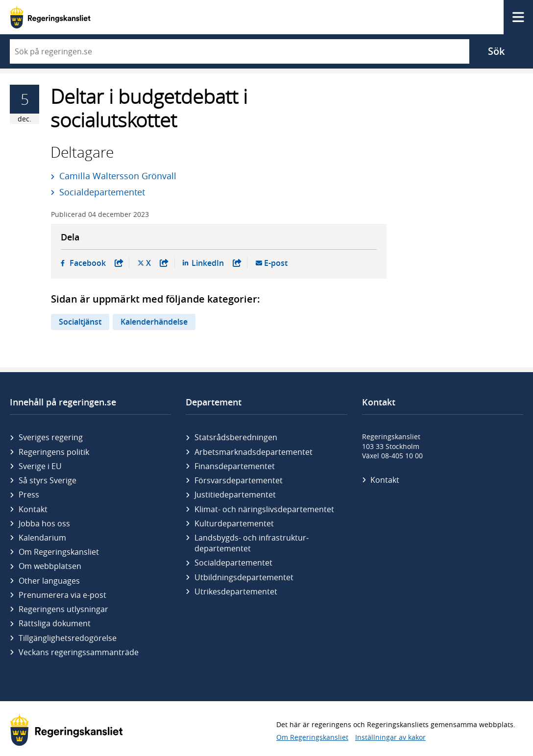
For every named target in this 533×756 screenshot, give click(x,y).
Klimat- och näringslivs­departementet (264, 509)
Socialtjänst (80, 322)
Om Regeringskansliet (59, 552)
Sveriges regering (51, 437)
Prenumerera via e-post (62, 595)
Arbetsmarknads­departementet (254, 452)
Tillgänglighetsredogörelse (68, 638)
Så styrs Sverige (48, 480)
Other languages (49, 581)
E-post (276, 263)
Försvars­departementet (239, 480)
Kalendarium (42, 538)
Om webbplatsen (50, 566)
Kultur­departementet (234, 523)
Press (29, 495)
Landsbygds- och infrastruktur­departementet (252, 543)
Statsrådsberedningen (236, 437)
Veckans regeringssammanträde (79, 652)
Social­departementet (233, 563)
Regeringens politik (54, 452)
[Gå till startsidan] (50, 17)
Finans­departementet (235, 466)
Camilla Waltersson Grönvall (118, 176)
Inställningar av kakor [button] (390, 737)
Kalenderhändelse (154, 322)
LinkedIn (217, 263)
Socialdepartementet (102, 192)
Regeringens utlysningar (63, 609)
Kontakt (33, 509)
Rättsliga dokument (55, 623)
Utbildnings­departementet (244, 577)
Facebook (97, 263)
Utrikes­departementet (236, 591)
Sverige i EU (40, 466)
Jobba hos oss (44, 523)
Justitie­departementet (235, 495)
